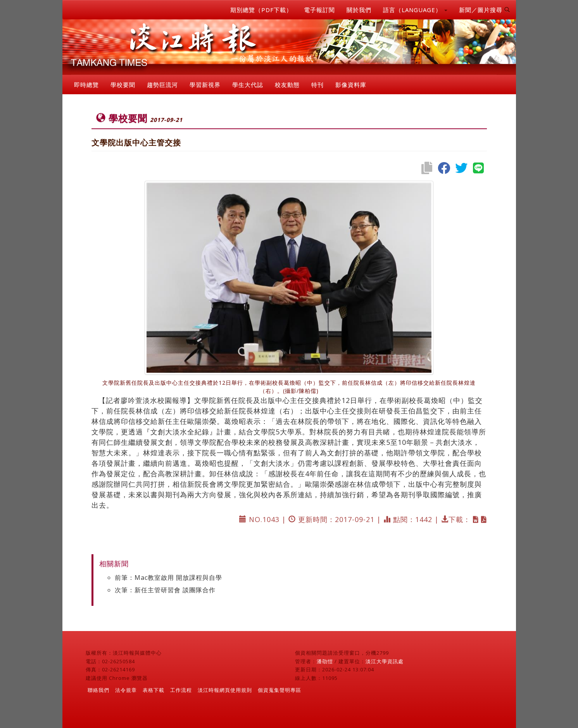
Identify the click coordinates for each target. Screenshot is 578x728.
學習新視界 (205, 85)
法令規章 (126, 690)
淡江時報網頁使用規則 (225, 690)
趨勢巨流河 (162, 85)
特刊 (317, 85)
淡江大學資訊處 (385, 661)
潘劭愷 (325, 661)
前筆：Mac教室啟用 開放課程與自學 (168, 578)
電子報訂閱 (319, 10)
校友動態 (287, 85)
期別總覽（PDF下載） (261, 10)
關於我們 (359, 10)
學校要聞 (123, 85)
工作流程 (181, 690)
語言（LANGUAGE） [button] (415, 10)
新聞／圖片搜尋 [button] (485, 10)
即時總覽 (86, 85)
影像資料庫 (351, 85)
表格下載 (154, 690)
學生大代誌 (248, 85)
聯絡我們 (98, 690)
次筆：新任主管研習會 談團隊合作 (165, 590)
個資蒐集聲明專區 (280, 690)
